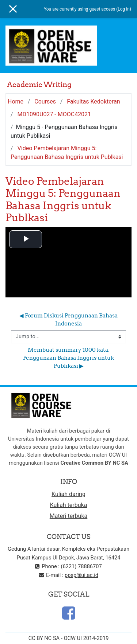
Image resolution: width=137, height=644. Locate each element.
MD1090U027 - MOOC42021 (54, 114)
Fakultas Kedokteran (93, 102)
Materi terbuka (68, 516)
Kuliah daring (68, 494)
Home (16, 102)
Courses (45, 102)
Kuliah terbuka (69, 505)
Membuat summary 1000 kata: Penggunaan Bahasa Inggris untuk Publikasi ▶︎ (69, 358)
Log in (124, 9)
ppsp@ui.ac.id (81, 575)
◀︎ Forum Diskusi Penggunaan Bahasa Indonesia (69, 319)
